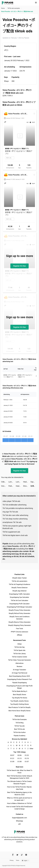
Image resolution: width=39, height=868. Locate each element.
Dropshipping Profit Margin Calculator (19, 607)
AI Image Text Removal (20, 673)
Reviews (20, 666)
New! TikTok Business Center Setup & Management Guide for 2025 (19, 777)
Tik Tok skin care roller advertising (15, 515)
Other (31, 749)
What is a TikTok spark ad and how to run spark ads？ (20, 799)
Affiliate (19, 635)
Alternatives (20, 663)
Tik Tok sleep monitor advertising (15, 519)
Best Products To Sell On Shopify (20, 707)
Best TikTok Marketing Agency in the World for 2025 (19, 794)
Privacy (12, 860)
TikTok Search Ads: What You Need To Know (19, 772)
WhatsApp (19, 821)
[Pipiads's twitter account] (17, 855)
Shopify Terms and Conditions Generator (19, 618)
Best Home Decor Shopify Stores (19, 711)
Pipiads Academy (19, 736)
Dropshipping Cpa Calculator (20, 597)
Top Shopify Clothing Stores (19, 704)
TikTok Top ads (19, 726)
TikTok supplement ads (11, 532)
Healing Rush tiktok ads (27, 482)
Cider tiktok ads (5, 482)
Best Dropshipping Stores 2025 (19, 676)
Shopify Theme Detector (19, 588)
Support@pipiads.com (19, 818)
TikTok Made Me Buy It (19, 691)
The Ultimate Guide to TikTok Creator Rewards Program (19, 783)
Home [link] (3, 8)
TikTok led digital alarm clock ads (15, 535)
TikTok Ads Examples (20, 719)
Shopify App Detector (20, 591)
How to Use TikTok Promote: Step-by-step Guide (19, 788)
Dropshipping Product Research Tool (19, 679)
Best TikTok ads (19, 729)
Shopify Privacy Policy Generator (19, 610)
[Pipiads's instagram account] (26, 855)
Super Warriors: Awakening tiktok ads (34, 482)
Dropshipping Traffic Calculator (19, 594)
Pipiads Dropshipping (19, 683)
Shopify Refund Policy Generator (20, 613)
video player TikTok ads (11, 501)
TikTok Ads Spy (19, 647)
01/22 (27, 755)
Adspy (19, 644)
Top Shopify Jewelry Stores (20, 701)
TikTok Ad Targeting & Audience (19, 584)
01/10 (27, 758)
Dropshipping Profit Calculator (19, 604)
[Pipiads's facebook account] (13, 855)
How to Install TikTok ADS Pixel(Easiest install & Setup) (20, 808)
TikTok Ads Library (19, 654)
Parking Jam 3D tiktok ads (12, 486)
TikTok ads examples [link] (14, 8)
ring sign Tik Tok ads (10, 512)
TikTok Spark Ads (19, 650)
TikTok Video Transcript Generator (19, 660)
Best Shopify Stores (19, 695)
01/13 (20, 758)
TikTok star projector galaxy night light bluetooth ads (17, 527)
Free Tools (19, 629)
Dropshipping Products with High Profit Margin (19, 687)
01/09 (12, 762)
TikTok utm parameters (20, 581)
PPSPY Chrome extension (20, 632)
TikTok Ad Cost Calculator (19, 600)
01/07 (27, 762)
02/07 (12, 755)
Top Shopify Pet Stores (19, 698)
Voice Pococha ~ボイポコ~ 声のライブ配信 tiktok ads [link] (17, 11)
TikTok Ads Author (20, 732)
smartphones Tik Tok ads (12, 522)
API (20, 824)
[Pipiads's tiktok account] (22, 855)
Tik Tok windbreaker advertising (14, 505)
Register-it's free (19, 266)
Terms (18, 860)
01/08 (20, 762)
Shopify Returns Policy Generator (19, 622)
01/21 (12, 758)
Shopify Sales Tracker (20, 578)
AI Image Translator (19, 670)
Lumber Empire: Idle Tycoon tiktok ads (12, 482)
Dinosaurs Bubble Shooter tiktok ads (27, 486)
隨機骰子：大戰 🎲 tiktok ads (34, 486)
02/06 (20, 755)
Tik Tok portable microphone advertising (18, 508)
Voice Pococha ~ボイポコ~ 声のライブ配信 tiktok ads (5, 486)
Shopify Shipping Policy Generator (19, 625)
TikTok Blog (19, 723)
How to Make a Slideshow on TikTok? (19, 803)
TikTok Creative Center (20, 657)
